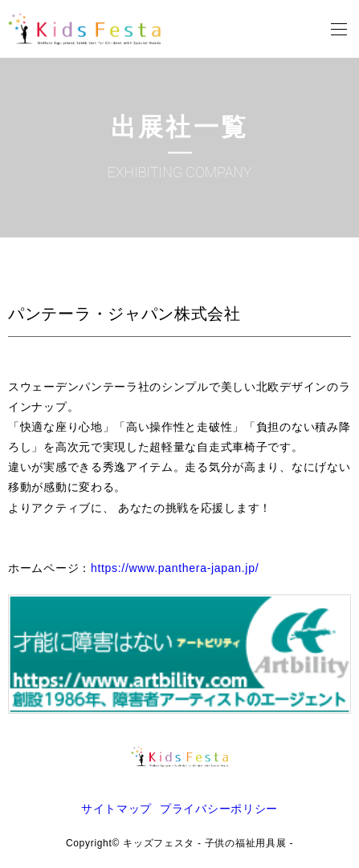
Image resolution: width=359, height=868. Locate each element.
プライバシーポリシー (219, 809)
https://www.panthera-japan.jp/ (175, 568)
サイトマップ (116, 809)
